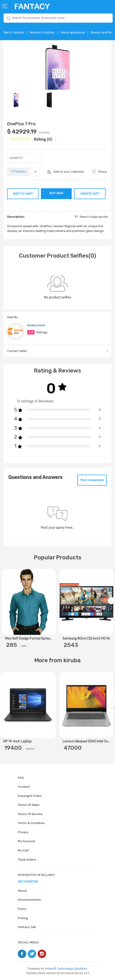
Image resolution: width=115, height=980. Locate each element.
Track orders (27, 860)
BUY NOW (56, 193)
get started (28, 882)
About (22, 891)
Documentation (29, 900)
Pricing (23, 918)
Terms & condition (31, 823)
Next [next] (112, 603)
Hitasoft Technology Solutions (66, 969)
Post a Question (92, 480)
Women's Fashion (42, 32)
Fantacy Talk (27, 927)
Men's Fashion (14, 32)
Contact (24, 787)
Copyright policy (30, 796)
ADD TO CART (23, 194)
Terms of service (30, 814)
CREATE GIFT (90, 194)
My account (27, 841)
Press (22, 909)
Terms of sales (29, 805)
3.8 (31, 332)
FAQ (21, 778)
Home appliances (73, 32)
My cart (23, 850)
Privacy (23, 832)
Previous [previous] (4, 603)
